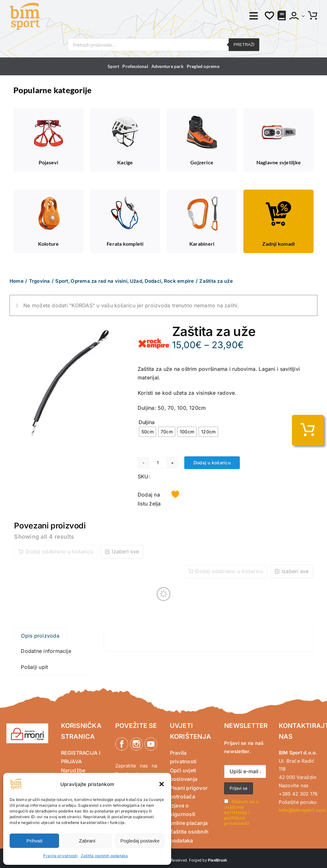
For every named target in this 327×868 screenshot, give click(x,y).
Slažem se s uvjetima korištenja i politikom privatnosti (241, 812)
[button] (162, 784)
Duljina (146, 422)
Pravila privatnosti (60, 856)
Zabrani (87, 841)
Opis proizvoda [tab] (40, 636)
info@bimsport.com (302, 810)
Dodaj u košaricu (212, 463)
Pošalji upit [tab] (34, 667)
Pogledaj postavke (140, 841)
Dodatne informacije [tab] (46, 651)
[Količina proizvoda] (158, 463)
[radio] (148, 432)
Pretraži (244, 45)
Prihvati (34, 841)
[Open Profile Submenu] (302, 16)
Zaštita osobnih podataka (104, 856)
